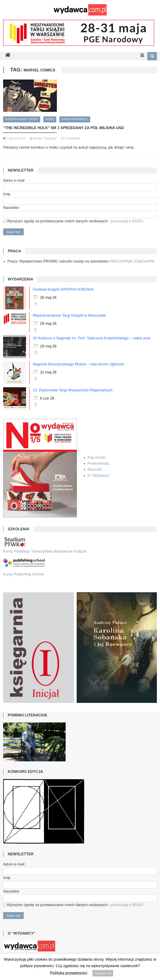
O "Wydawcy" (99, 476)
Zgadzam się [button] (103, 973)
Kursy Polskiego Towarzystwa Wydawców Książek (45, 551)
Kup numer (97, 457)
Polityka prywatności (69, 973)
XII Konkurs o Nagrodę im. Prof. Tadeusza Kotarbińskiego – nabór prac (92, 338)
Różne (50, 119)
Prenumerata (99, 463)
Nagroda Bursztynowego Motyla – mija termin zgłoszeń (78, 364)
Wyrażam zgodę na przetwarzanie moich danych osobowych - (73, 221)
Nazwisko (11, 208)
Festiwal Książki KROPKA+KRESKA (63, 289)
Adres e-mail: (14, 181)
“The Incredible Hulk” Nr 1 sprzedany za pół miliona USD (63, 128)
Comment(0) (72, 138)
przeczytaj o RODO (127, 221)
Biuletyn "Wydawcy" (45, 138)
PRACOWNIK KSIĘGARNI (132, 261)
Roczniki (95, 469)
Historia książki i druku (22, 119)
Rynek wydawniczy (75, 119)
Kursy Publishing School (23, 574)
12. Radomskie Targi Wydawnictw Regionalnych (73, 390)
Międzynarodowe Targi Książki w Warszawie (69, 315)
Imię (7, 194)
